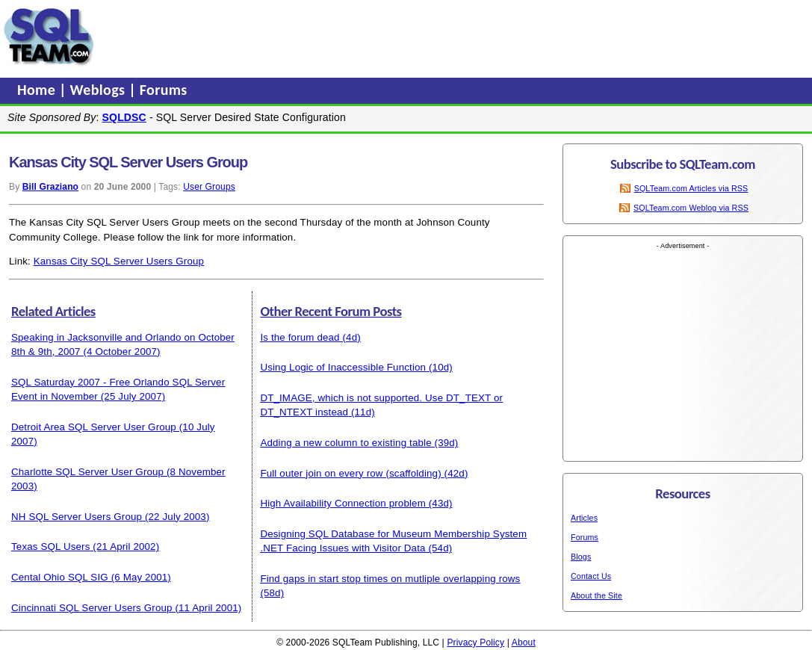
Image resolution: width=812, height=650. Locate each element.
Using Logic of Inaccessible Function (343, 367)
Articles (584, 518)
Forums (164, 90)
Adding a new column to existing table (345, 443)
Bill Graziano (50, 187)
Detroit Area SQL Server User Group (94, 427)
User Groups (209, 187)
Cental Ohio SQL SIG (60, 577)
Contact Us (591, 576)
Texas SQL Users (50, 547)
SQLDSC (124, 117)
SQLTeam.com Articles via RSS (691, 188)
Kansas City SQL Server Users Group (119, 261)
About (524, 643)
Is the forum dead (300, 337)
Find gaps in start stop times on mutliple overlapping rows (390, 579)
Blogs (581, 557)
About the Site (596, 595)
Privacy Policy (475, 643)
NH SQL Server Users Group (77, 517)
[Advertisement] (383, 37)
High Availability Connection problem (343, 503)
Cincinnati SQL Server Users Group (92, 608)
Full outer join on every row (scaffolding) (350, 473)
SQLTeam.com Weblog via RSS (691, 208)
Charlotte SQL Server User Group (87, 472)
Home (38, 90)
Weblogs (100, 90)
